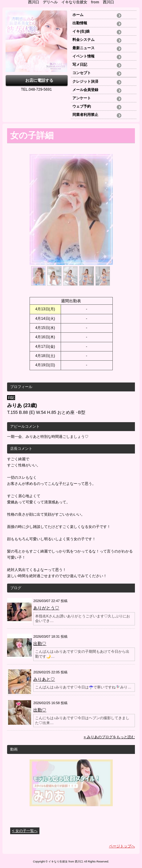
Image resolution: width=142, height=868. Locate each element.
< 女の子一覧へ (25, 831)
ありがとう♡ (46, 608)
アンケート (82, 98)
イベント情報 (83, 56)
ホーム (80, 15)
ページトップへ (122, 846)
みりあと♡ (44, 679)
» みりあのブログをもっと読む (109, 737)
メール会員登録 (85, 90)
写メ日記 (80, 65)
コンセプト (82, 73)
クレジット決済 (85, 81)
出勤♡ (40, 644)
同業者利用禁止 (85, 115)
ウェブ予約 (82, 106)
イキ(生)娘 (81, 31)
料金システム (83, 40)
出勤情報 (80, 23)
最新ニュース (83, 48)
